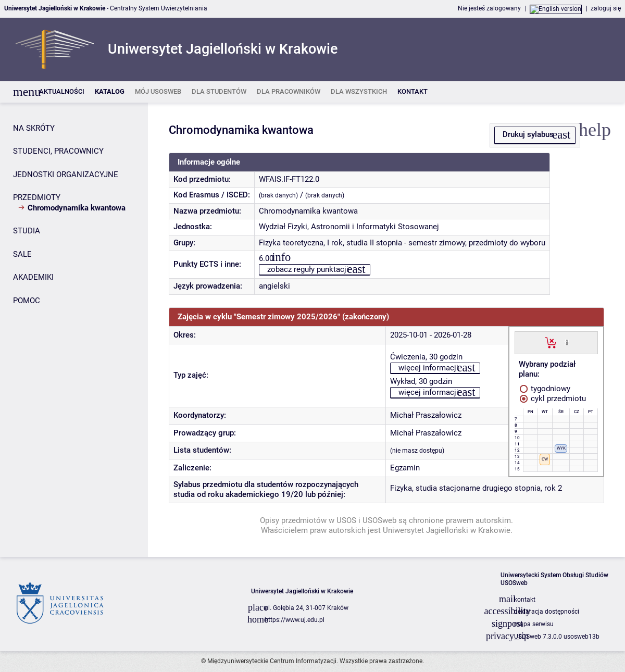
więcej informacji (428, 368)
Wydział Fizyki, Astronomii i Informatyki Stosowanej (349, 227)
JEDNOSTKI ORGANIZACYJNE (66, 175)
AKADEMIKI (33, 277)
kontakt (525, 600)
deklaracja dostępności (547, 612)
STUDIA (27, 231)
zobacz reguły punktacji (308, 269)
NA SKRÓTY (34, 128)
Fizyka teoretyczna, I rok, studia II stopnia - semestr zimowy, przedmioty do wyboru (402, 243)
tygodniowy (545, 389)
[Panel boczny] (74, 330)
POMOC (27, 301)
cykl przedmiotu (553, 399)
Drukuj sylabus (528, 134)
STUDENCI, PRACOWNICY (58, 151)
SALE (22, 254)
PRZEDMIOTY (37, 197)
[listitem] (62, 92)
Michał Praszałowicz (426, 415)
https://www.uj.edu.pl (295, 620)
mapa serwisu (534, 624)
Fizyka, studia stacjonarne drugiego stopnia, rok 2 (476, 488)
